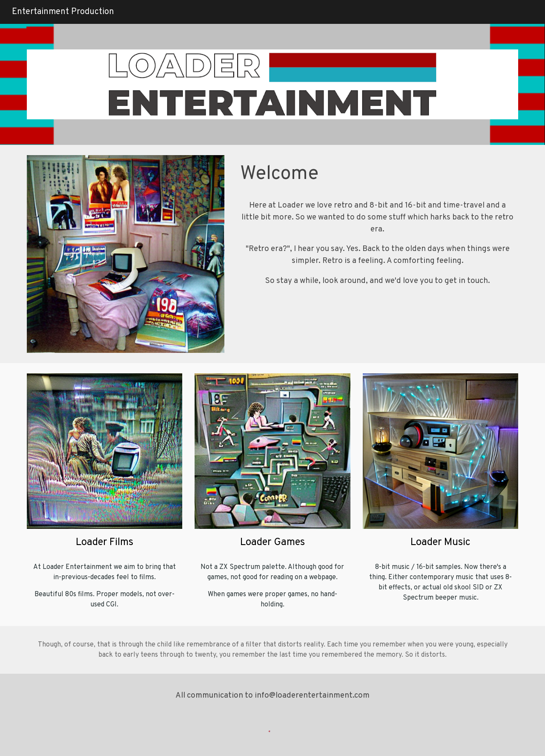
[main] (377, 175)
